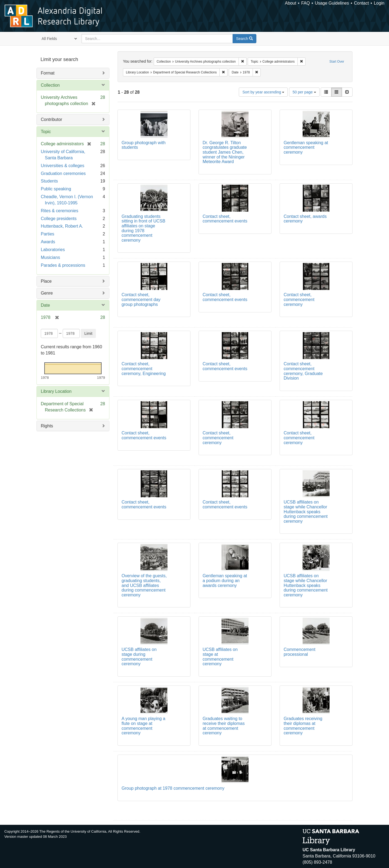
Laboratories (53, 250)
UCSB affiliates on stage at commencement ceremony (220, 657)
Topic (46, 132)
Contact (361, 3)
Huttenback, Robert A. (62, 226)
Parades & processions (63, 265)
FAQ (306, 3)
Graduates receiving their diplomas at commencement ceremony (303, 726)
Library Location (56, 391)
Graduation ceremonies (63, 173)
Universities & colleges (63, 166)
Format (48, 73)
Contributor (51, 119)
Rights (47, 426)
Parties (48, 234)
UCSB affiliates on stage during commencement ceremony (139, 657)
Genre (47, 293)
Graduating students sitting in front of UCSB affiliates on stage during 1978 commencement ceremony (143, 228)
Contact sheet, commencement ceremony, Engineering (144, 369)
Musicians (50, 257)
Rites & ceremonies (60, 211)
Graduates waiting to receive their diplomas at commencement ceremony (224, 726)
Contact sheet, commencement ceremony (299, 299)
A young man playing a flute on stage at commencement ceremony (143, 726)
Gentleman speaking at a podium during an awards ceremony (225, 580)
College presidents (59, 219)
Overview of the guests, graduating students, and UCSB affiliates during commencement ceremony (144, 585)
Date (45, 305)
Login (379, 3)
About (291, 3)
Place (46, 281)
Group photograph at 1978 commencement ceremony (173, 788)
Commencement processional (299, 652)
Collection (50, 85)
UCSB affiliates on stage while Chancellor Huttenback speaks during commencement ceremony (306, 511)
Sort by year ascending (263, 92)
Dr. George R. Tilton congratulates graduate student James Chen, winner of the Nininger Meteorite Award (225, 152)
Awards (48, 242)
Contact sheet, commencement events (225, 219)
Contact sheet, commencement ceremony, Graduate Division (303, 371)
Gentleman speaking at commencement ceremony (306, 147)
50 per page (304, 92)
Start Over (337, 62)
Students (49, 181)
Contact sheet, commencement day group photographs (141, 299)
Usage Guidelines (332, 3)
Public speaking (56, 189)
